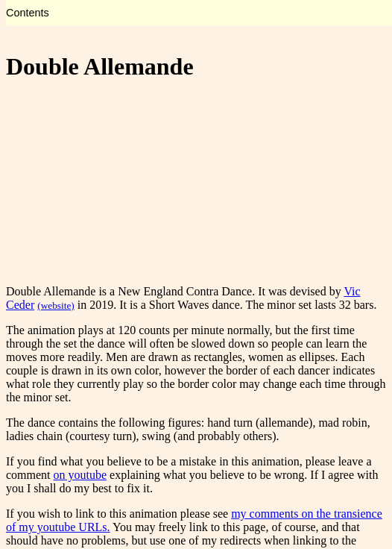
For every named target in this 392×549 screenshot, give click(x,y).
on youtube (80, 475)
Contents (28, 13)
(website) (56, 305)
